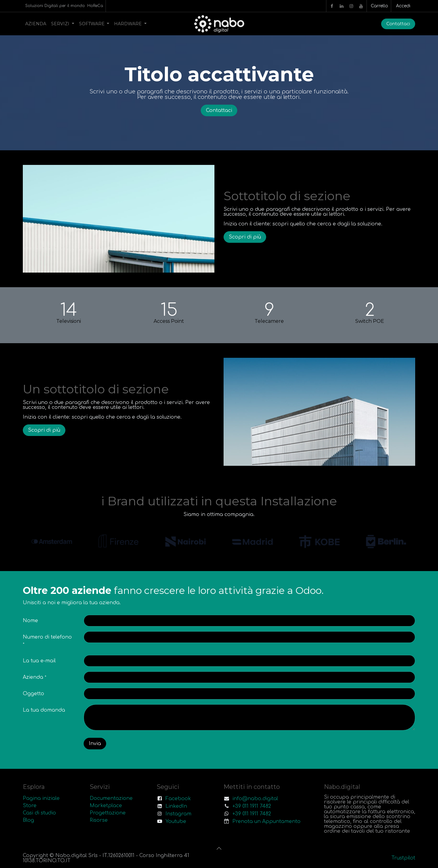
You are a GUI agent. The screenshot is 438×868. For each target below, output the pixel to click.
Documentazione (111, 798)
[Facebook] (332, 6)
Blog (28, 820)
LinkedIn (176, 806)
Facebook (178, 799)
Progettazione (108, 813)
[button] (219, 848)
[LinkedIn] (342, 6)
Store (30, 806)
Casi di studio (39, 813)
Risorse (99, 820)
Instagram (178, 814)
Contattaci (398, 24)
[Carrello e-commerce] (379, 6)
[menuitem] (36, 24)
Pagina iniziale (41, 798)
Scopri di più (245, 237)
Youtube (176, 821)
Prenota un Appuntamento (266, 821)
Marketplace (106, 806)
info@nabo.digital (255, 799)
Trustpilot (403, 858)
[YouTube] (361, 6)
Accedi (403, 6)
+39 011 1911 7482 (252, 806)
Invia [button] (95, 744)
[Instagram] (351, 6)
